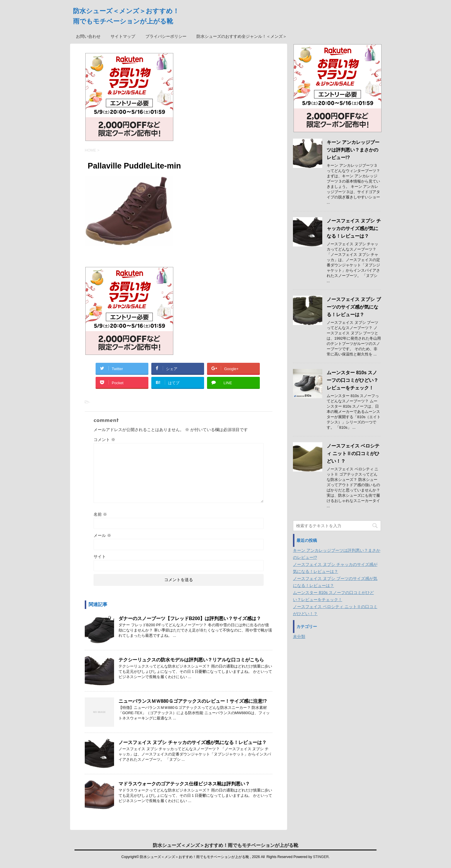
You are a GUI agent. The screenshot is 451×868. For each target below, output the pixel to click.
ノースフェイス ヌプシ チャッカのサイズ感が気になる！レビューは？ (193, 742)
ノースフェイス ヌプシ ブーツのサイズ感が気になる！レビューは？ (354, 307)
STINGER (321, 857)
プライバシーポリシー (166, 36)
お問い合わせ (88, 36)
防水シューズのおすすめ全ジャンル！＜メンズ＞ (242, 36)
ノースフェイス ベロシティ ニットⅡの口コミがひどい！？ (353, 453)
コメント (104, 440)
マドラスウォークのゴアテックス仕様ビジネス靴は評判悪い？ (184, 784)
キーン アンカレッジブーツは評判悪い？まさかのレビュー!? (353, 150)
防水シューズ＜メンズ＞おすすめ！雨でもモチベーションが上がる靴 (225, 845)
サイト (100, 556)
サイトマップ (123, 36)
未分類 (299, 636)
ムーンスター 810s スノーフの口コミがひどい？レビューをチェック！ (352, 380)
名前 (100, 514)
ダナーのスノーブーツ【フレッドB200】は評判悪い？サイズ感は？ (190, 618)
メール (102, 535)
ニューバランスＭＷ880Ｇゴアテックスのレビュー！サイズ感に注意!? (193, 701)
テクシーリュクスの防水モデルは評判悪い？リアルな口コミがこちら (191, 660)
